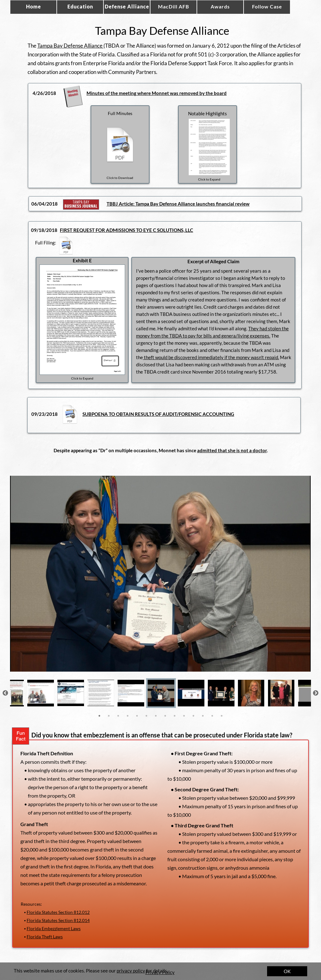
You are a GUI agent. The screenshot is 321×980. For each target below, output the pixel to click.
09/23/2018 (45, 414)
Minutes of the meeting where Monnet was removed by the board (157, 93)
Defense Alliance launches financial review (204, 204)
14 (222, 716)
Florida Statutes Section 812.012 (58, 912)
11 (193, 716)
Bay (154, 204)
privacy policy (131, 971)
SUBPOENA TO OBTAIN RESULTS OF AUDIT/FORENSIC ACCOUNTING (158, 414)
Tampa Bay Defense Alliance (70, 46)
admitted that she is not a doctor (232, 450)
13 (212, 716)
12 (203, 716)
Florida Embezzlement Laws (54, 928)
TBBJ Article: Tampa (128, 204)
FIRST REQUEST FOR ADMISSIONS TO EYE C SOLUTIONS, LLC (126, 230)
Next (316, 693)
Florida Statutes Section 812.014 (58, 920)
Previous (5, 693)
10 (184, 716)
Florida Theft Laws (45, 937)
